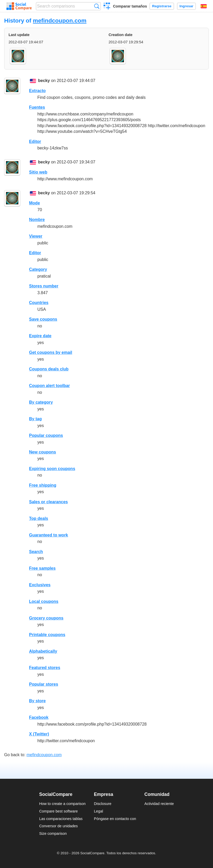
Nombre (37, 220)
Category (38, 269)
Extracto (37, 91)
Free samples (42, 568)
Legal (98, 811)
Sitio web (38, 172)
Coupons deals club (49, 369)
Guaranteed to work (49, 535)
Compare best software (59, 811)
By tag (35, 419)
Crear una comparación (107, 7)
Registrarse (162, 6)
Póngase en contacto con (115, 819)
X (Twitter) (39, 734)
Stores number (44, 286)
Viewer (36, 236)
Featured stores (45, 668)
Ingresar (187, 6)
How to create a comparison (62, 804)
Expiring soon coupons (52, 469)
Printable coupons (47, 635)
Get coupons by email (51, 352)
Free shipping (43, 485)
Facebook (39, 717)
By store (37, 701)
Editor (35, 142)
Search (36, 552)
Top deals (39, 518)
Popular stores (44, 684)
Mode (35, 203)
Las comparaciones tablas (61, 819)
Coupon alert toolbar (49, 386)
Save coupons (43, 319)
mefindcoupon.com (60, 21)
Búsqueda (97, 6)
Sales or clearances (48, 502)
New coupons (43, 452)
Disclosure (103, 804)
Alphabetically (43, 651)
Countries (39, 303)
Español (204, 6)
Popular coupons (46, 435)
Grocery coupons (46, 618)
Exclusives (40, 585)
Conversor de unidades (59, 826)
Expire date (40, 336)
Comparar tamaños (130, 6)
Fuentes (37, 107)
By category (41, 402)
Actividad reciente (159, 804)
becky (44, 81)
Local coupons (44, 601)
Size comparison (53, 833)
